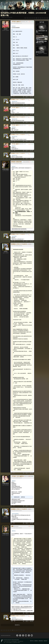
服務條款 (36, 641)
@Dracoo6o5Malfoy (15, 514)
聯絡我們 (46, 641)
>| (47, 18)
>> (45, 18)
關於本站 (32, 641)
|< (25, 18)
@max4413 (14, 618)
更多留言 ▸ (17, 625)
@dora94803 (14, 236)
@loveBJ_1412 (14, 101)
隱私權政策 (41, 641)
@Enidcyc (14, 26)
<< (28, 18)
